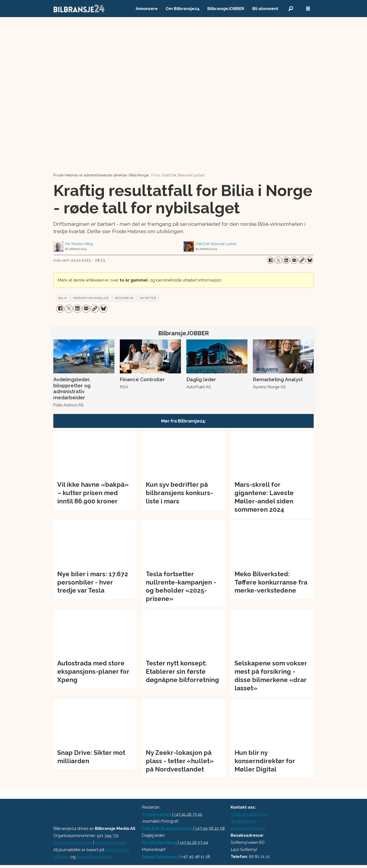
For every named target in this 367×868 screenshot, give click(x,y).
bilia (63, 298)
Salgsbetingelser (111, 843)
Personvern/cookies (73, 843)
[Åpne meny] (308, 9)
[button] (304, 367)
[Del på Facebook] (270, 260)
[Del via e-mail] (294, 260)
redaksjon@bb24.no (249, 814)
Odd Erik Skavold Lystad (167, 828)
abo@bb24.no (244, 821)
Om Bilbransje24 (183, 9)
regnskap (124, 298)
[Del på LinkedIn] (286, 260)
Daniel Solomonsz (160, 857)
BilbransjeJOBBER (226, 9)
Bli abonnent (265, 9)
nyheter (148, 298)
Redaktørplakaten (94, 857)
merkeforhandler (91, 298)
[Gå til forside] (79, 9)
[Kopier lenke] (302, 260)
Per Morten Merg (159, 842)
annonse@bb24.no (248, 828)
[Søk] (291, 9)
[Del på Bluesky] (310, 260)
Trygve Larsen (156, 814)
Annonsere (147, 9)
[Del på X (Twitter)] (278, 260)
